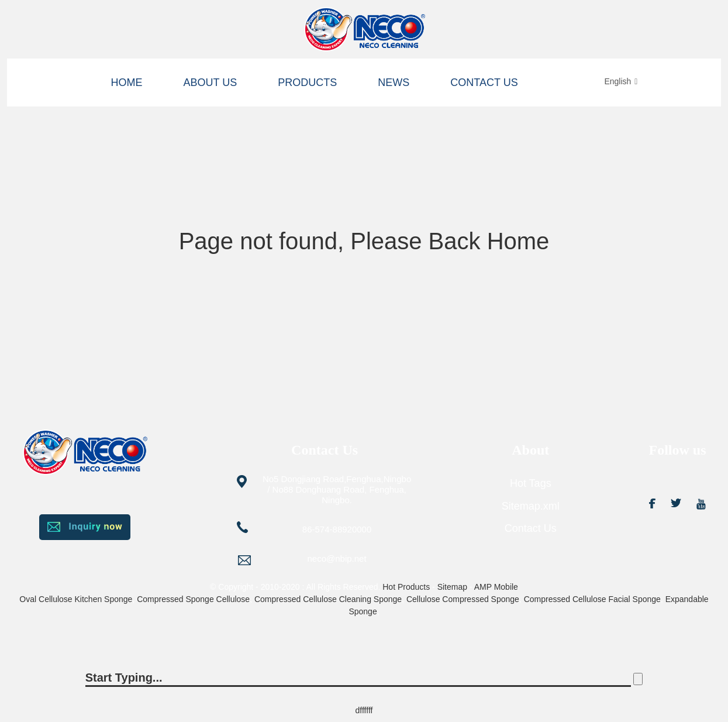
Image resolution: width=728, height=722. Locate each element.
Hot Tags (531, 483)
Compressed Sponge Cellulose (193, 599)
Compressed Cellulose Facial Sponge (592, 599)
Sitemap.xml (531, 506)
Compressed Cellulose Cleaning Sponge (328, 599)
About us (211, 82)
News (394, 82)
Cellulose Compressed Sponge (463, 599)
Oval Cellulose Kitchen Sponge (76, 599)
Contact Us (484, 82)
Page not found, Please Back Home (364, 241)
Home (127, 82)
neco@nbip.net (337, 558)
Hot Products (406, 587)
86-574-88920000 (337, 529)
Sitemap (452, 587)
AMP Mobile (496, 587)
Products (307, 82)
